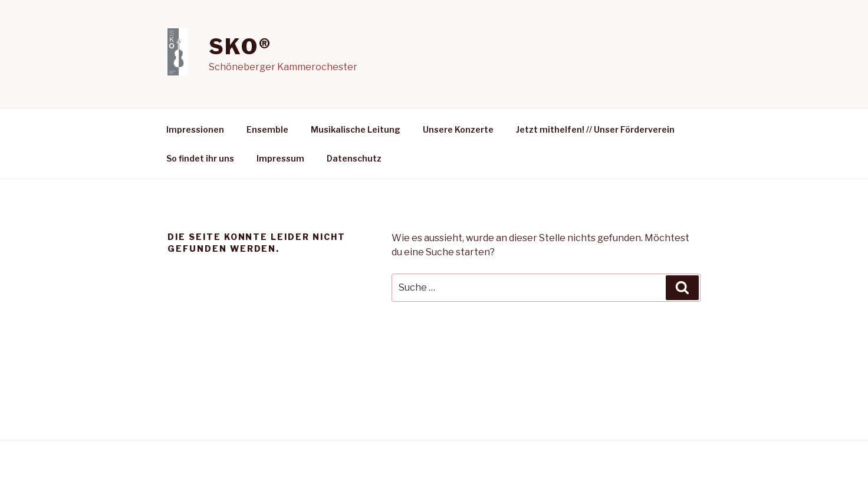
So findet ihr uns (200, 158)
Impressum (280, 158)
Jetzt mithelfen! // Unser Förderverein (595, 129)
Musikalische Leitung (356, 129)
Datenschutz (354, 158)
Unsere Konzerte (458, 129)
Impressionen (195, 129)
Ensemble (267, 129)
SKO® (241, 47)
